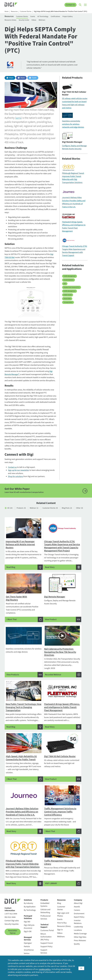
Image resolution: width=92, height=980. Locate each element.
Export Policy (79, 914)
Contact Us (70, 5)
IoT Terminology (47, 20)
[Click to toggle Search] (80, 5)
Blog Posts (76, 513)
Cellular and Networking (45, 908)
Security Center (26, 24)
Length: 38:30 (74, 640)
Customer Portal (47, 927)
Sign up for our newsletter (19, 475)
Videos (36, 24)
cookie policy (48, 969)
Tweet (34, 83)
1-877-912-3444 (11, 911)
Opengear (28, 940)
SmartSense (29, 947)
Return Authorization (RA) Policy (46, 934)
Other (11, 517)
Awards (77, 904)
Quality (77, 941)
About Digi (78, 900)
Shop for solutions (15, 481)
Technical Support (44, 923)
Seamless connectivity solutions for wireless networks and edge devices (73, 129)
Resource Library (11, 24)
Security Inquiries (12, 921)
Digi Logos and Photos (63, 911)
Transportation (68, 307)
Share (11, 83)
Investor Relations (78, 919)
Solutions (28, 897)
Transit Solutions (68, 285)
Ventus (27, 950)
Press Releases (80, 938)
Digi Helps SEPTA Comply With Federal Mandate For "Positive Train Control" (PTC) (34, 14)
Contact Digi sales (12, 918)
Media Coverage (80, 931)
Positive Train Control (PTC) (72, 292)
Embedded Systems (45, 902)
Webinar (38, 513)
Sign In (60, 927)
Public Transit (68, 300)
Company (78, 897)
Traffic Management (70, 281)
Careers (77, 907)
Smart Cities (67, 303)
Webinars (45, 24)
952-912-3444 (10, 914)
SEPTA (19, 123)
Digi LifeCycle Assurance (29, 924)
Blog (59, 900)
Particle (27, 944)
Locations (78, 927)
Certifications (61, 20)
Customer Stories (28, 12)
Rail (65, 288)
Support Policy (46, 944)
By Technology (30, 907)
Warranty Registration (45, 955)
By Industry (28, 900)
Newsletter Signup (13, 929)
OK (81, 968)
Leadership (78, 924)
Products (23, 513)
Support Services (44, 948)
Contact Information (10, 906)
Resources (15, 12)
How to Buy (62, 920)
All (10, 513)
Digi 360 (27, 919)
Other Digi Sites (80, 934)
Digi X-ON (28, 928)
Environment (79, 911)
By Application (30, 904)
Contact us (12, 472)
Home (7, 12)
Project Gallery (74, 20)
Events (37, 20)
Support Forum (47, 940)
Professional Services (46, 914)
